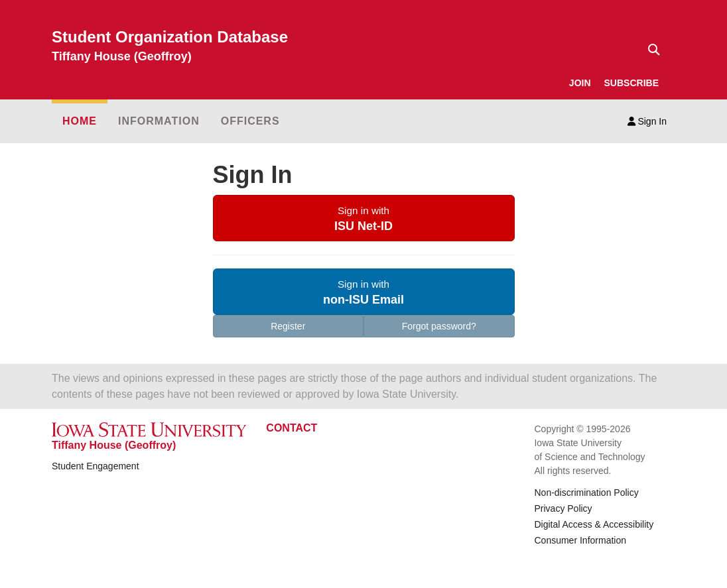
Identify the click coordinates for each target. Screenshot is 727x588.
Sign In (647, 121)
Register (288, 326)
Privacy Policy (563, 508)
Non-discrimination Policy (586, 493)
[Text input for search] (650, 50)
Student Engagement (96, 466)
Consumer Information (580, 540)
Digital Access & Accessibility (594, 524)
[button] (364, 218)
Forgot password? (439, 326)
